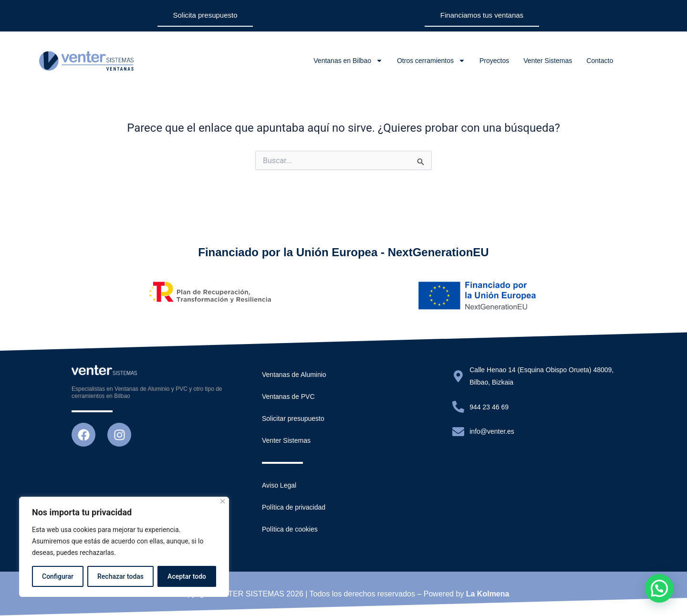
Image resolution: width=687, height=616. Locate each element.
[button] (659, 588)
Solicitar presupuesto (293, 418)
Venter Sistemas (548, 61)
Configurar (58, 576)
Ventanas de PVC (288, 397)
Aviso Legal (279, 485)
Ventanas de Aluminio (294, 375)
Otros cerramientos (431, 61)
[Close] (223, 501)
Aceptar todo (187, 576)
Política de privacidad (294, 507)
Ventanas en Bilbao (348, 61)
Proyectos (494, 61)
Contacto (600, 61)
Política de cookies (290, 529)
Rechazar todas (120, 576)
